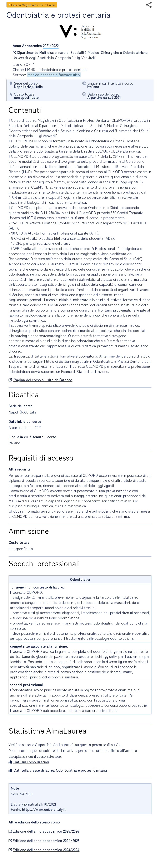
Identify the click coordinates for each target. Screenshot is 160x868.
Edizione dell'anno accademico (44, 831)
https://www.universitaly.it (44, 809)
